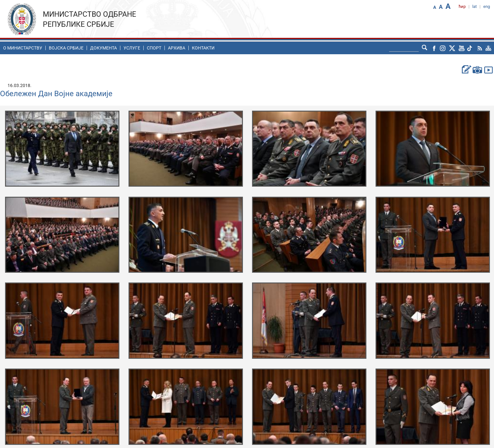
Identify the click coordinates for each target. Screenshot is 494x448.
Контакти (203, 48)
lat (474, 6)
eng (487, 6)
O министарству (23, 48)
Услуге (132, 48)
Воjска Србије (66, 48)
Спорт (154, 48)
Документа (103, 48)
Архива (177, 48)
